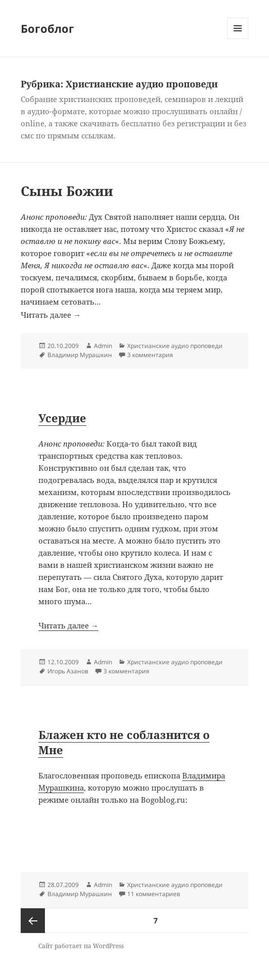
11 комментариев (154, 894)
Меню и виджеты (238, 39)
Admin (103, 346)
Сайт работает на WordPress (81, 946)
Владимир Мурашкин (80, 355)
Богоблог (47, 28)
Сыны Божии (67, 191)
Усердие (62, 418)
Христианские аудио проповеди (175, 346)
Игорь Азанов (68, 671)
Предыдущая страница (33, 921)
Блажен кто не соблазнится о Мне (124, 742)
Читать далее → (134, 634)
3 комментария (150, 355)
